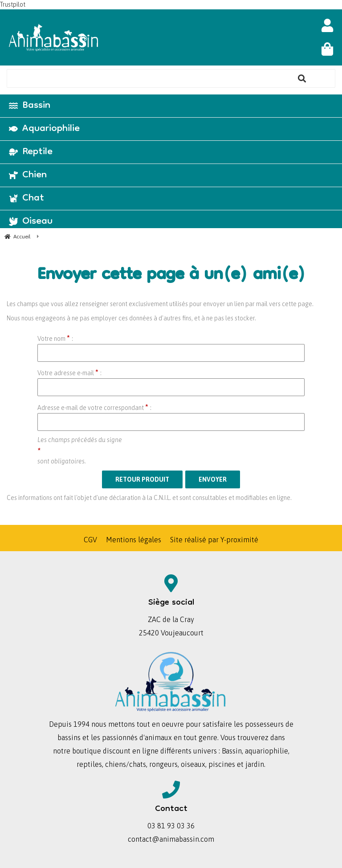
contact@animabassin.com (171, 839)
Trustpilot (13, 4)
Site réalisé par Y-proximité (214, 540)
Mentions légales (134, 540)
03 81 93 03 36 (171, 826)
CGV (90, 540)
